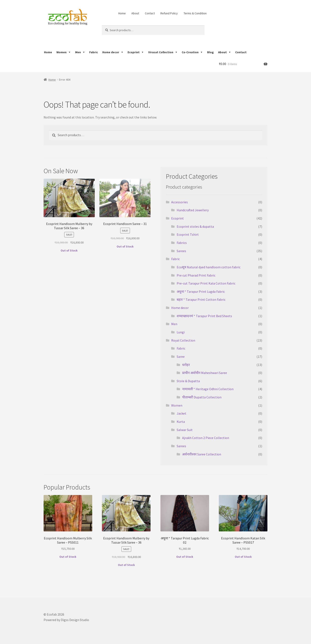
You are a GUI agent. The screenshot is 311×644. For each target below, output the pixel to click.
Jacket (182, 413)
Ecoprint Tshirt (188, 234)
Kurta (181, 422)
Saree (181, 357)
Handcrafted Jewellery (193, 210)
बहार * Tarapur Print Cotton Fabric (201, 299)
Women (61, 52)
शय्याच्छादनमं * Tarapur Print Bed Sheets (204, 316)
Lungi (181, 332)
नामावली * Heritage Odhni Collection (208, 389)
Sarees (181, 251)
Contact (150, 13)
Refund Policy (169, 13)
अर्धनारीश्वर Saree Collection (202, 454)
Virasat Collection (161, 52)
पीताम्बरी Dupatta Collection (202, 397)
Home (122, 13)
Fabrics (182, 243)
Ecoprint (134, 52)
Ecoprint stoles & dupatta (195, 226)
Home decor (111, 52)
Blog (210, 52)
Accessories (180, 202)
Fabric (94, 52)
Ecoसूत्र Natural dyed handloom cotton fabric (209, 267)
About (135, 13)
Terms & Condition (195, 13)
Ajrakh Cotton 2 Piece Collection (206, 438)
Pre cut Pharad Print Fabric (196, 275)
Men (78, 52)
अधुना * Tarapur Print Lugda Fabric (201, 291)
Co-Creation (190, 52)
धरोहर (186, 365)
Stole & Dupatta (188, 381)
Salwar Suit (185, 430)
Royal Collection (183, 340)
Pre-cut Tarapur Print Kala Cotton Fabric (206, 283)
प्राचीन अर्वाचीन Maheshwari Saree (205, 373)
